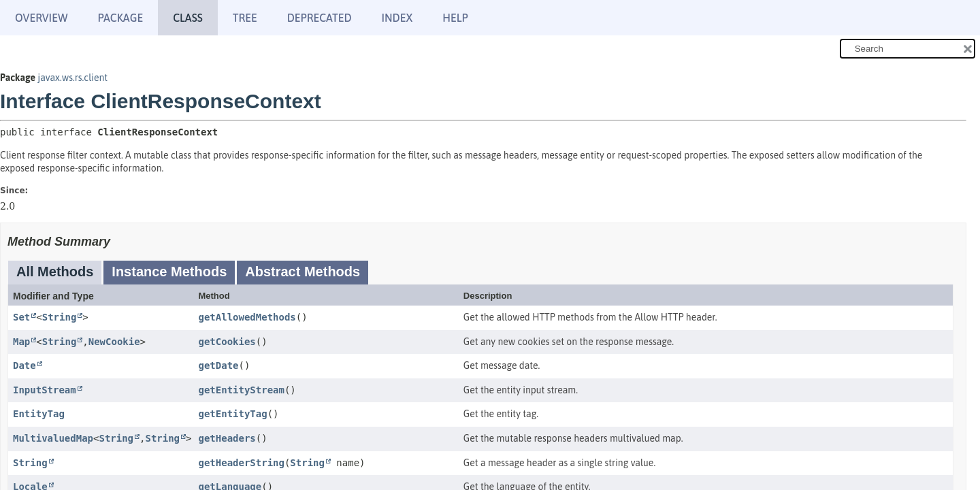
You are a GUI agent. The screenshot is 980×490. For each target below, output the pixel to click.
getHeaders (227, 438)
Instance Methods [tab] (169, 272)
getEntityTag (232, 414)
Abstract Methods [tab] (303, 272)
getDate (218, 365)
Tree (245, 18)
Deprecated (320, 18)
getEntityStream (241, 390)
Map (21, 342)
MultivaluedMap (53, 438)
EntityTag (39, 414)
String (60, 317)
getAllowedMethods (247, 317)
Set (21, 317)
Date (24, 365)
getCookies (227, 342)
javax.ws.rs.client (72, 78)
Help (455, 18)
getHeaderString (241, 463)
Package (120, 18)
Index (397, 18)
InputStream (45, 390)
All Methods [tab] (55, 272)
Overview (41, 18)
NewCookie (114, 342)
